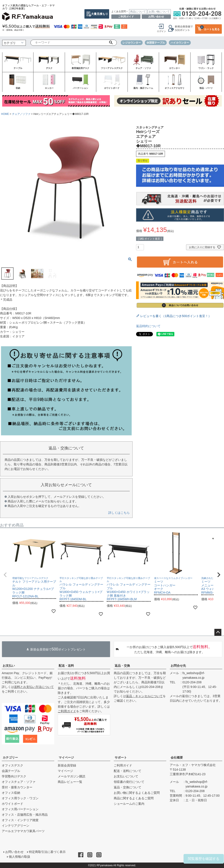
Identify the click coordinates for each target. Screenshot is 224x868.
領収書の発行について (129, 782)
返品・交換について (128, 787)
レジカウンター (132, 43)
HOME (5, 114)
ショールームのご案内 (129, 804)
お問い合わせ (156, 17)
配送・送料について (128, 771)
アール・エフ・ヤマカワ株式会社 (193, 765)
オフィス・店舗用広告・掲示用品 (25, 815)
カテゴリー (10, 758)
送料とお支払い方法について (34, 687)
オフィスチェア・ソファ (19, 782)
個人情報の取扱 (19, 856)
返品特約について (148, 326)
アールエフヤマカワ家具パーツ (23, 831)
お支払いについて (126, 776)
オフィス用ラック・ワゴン (20, 798)
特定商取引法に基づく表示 (47, 852)
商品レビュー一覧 (70, 782)
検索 (111, 43)
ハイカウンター (180, 43)
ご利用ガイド (126, 17)
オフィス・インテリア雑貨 (20, 820)
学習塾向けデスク (14, 776)
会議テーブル (11, 771)
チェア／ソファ (21, 114)
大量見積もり (100, 14)
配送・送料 (66, 666)
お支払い (9, 666)
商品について (138, 12)
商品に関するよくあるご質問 (134, 798)
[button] (5, 575)
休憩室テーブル (156, 43)
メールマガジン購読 (72, 776)
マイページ (66, 758)
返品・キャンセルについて (144, 696)
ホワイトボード (12, 804)
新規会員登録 (67, 765)
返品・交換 (122, 666)
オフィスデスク (12, 765)
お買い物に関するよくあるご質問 (137, 793)
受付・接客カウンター (17, 787)
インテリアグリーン (16, 826)
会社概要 (177, 758)
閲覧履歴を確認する (204, 859)
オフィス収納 (11, 793)
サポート (121, 758)
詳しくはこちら (119, 513)
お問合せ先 (178, 666)
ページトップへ (218, 632)
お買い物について (159, 12)
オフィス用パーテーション (20, 809)
